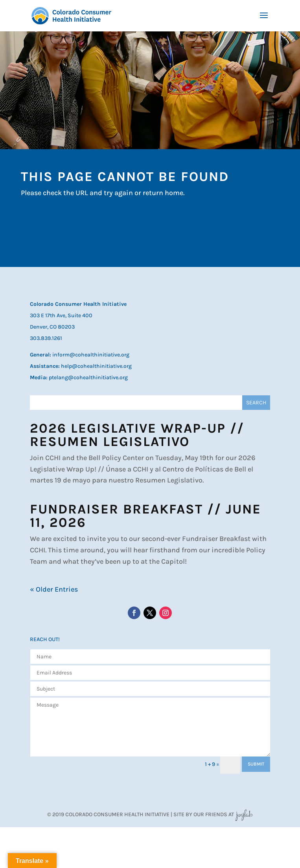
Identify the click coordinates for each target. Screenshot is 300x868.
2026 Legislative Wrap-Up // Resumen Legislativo (137, 435)
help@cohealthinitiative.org (96, 366)
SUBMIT (256, 764)
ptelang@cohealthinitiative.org (88, 377)
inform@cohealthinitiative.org (91, 355)
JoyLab (244, 814)
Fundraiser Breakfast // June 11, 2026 (145, 516)
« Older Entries (54, 589)
